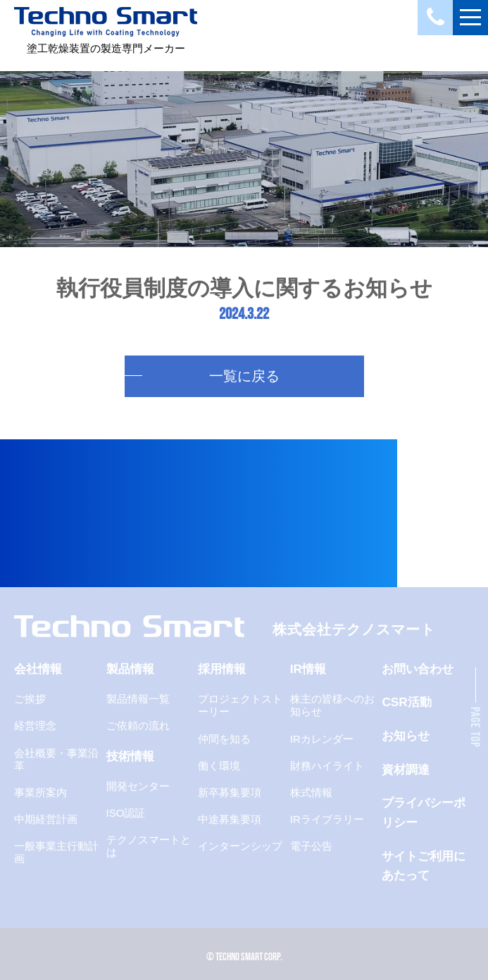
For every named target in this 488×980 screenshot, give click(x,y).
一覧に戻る (244, 376)
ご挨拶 (30, 699)
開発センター (138, 786)
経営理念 (35, 725)
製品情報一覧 (138, 699)
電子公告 (311, 846)
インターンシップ (240, 846)
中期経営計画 (46, 819)
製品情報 (130, 669)
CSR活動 (406, 702)
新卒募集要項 (230, 792)
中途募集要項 (230, 819)
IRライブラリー (327, 819)
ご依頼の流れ (138, 725)
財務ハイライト (327, 766)
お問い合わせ (418, 669)
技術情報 (130, 756)
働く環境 (219, 766)
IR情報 (308, 669)
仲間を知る (224, 739)
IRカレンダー (322, 739)
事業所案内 (40, 792)
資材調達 (406, 769)
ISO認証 (126, 813)
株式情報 (311, 792)
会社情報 (38, 669)
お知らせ (406, 736)
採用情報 (222, 669)
